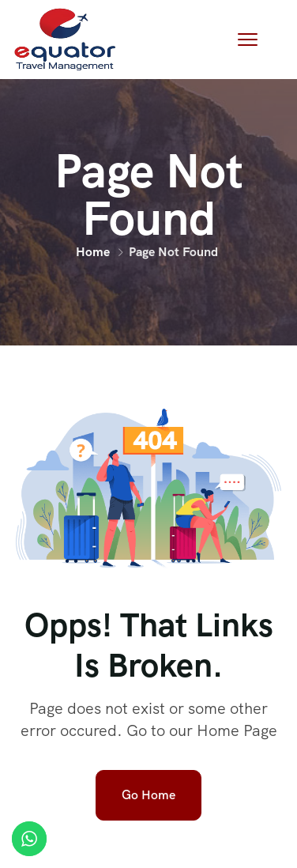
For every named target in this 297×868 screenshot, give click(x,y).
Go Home (148, 795)
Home (93, 252)
